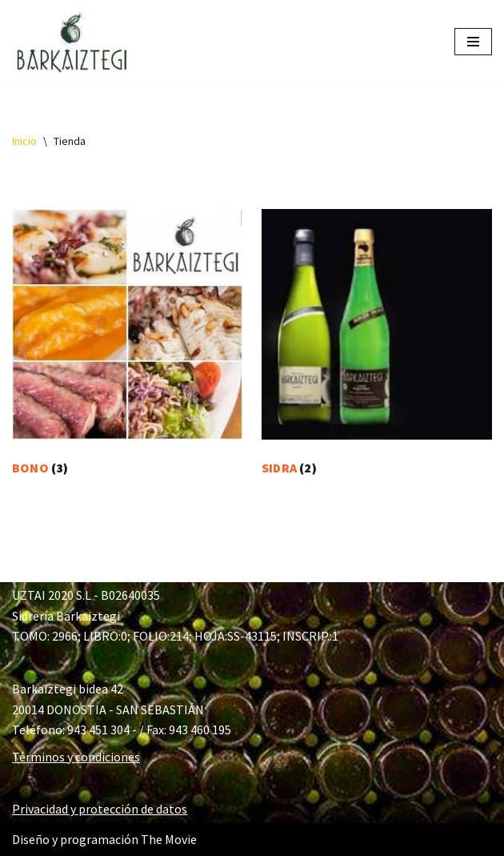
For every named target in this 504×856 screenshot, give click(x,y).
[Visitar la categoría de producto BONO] (127, 346)
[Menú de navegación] (473, 42)
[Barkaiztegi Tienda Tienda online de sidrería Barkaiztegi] (72, 42)
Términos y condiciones (76, 757)
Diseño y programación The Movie (104, 839)
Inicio (24, 141)
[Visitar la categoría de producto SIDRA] (377, 346)
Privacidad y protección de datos (100, 809)
